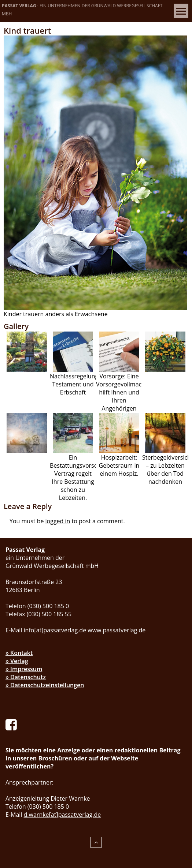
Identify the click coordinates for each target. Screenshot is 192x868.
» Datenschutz (26, 677)
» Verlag (17, 661)
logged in (58, 521)
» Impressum (24, 669)
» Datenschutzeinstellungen (45, 685)
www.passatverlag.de (117, 630)
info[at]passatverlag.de (55, 630)
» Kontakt (19, 653)
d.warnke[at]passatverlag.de (62, 815)
